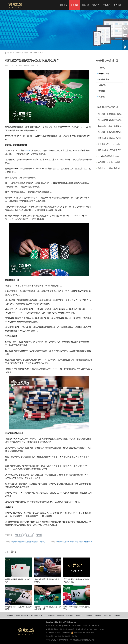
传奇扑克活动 (104, 74)
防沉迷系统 (50, 636)
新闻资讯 (74, 5)
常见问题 (102, 97)
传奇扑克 (19, 53)
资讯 (36, 53)
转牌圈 (39, 535)
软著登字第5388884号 (67, 629)
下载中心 (107, 5)
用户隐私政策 (66, 636)
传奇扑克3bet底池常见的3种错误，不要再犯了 (110, 168)
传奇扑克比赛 (104, 79)
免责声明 (58, 636)
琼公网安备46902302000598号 (83, 633)
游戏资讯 (102, 85)
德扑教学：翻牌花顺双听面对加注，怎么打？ (110, 132)
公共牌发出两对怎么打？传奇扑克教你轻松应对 (110, 144)
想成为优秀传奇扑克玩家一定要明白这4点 (28, 542)
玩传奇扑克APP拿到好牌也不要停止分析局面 (75, 542)
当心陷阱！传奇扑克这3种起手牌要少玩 (110, 162)
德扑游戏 (19, 535)
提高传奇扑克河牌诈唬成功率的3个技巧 (110, 138)
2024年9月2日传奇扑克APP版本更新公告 (110, 156)
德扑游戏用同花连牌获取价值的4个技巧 (110, 120)
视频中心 (96, 5)
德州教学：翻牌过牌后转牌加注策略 (110, 114)
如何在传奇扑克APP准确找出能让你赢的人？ (110, 126)
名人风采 (117, 5)
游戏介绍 (85, 5)
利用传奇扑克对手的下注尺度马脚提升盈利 (110, 150)
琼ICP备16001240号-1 (54, 632)
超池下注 (29, 535)
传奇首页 (64, 5)
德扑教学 (102, 91)
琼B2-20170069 (99, 629)
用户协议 (75, 636)
